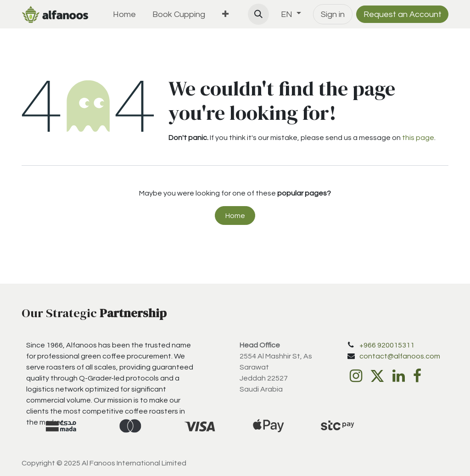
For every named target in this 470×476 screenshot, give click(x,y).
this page (418, 138)
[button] (258, 14)
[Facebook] (417, 376)
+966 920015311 (387, 345)
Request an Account (403, 14)
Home (235, 216)
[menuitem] (124, 14)
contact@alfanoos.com (400, 356)
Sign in (333, 14)
